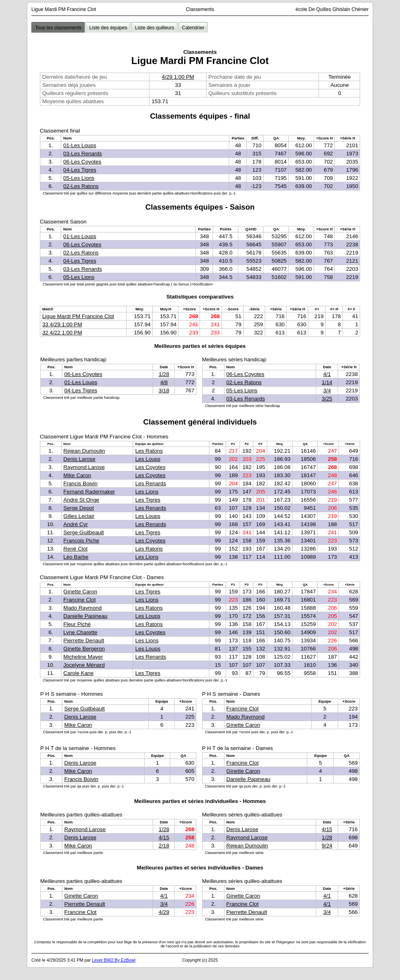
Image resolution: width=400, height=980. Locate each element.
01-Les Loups (80, 145)
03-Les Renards (82, 154)
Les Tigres (148, 500)
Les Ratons (149, 451)
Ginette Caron (80, 592)
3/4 (327, 390)
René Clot (76, 549)
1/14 (327, 382)
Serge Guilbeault (84, 532)
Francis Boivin (81, 483)
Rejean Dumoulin (84, 451)
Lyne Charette (80, 632)
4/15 (164, 837)
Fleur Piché (77, 624)
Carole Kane (79, 673)
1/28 (164, 374)
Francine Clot (80, 600)
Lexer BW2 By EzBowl (114, 960)
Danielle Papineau (86, 616)
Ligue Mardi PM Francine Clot (78, 316)
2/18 (164, 846)
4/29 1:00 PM (178, 77)
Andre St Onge (81, 500)
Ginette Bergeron (84, 649)
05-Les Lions (79, 178)
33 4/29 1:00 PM (62, 324)
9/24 (327, 846)
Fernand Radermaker (89, 492)
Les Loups (148, 459)
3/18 (164, 390)
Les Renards (151, 483)
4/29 (164, 912)
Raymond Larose (84, 467)
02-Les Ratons (81, 186)
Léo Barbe (76, 557)
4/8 (164, 382)
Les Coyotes (150, 467)
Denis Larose (80, 459)
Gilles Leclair (79, 516)
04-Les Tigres (80, 170)
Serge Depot (79, 508)
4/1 (327, 374)
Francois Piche (81, 541)
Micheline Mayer (83, 657)
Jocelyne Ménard (84, 665)
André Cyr (76, 524)
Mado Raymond (83, 608)
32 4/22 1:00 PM (62, 333)
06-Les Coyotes (82, 162)
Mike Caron (77, 475)
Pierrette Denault (84, 640)
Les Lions (147, 492)
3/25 (327, 399)
